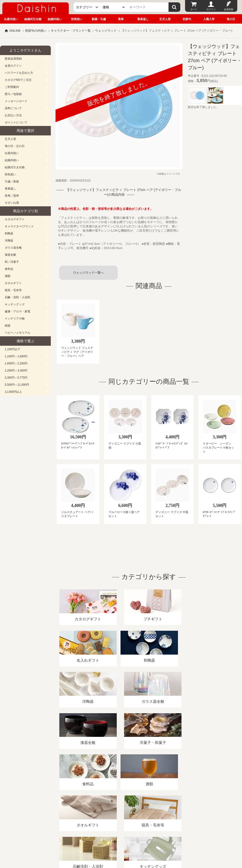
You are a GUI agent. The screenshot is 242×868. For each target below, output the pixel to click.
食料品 (9, 269)
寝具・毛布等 (13, 290)
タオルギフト (13, 283)
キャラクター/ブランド (19, 226)
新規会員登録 (13, 59)
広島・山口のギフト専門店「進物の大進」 (121, 839)
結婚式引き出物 (15, 167)
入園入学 (209, 19)
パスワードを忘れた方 (19, 73)
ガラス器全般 (13, 248)
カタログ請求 (171, 814)
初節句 (187, 19)
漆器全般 (10, 255)
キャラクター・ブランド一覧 (71, 31)
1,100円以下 (13, 349)
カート (194, 9)
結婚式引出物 (33, 19)
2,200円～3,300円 (16, 371)
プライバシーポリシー (139, 814)
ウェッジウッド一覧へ (88, 273)
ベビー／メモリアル (17, 333)
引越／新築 (12, 181)
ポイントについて (16, 122)
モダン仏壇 (12, 203)
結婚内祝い (55, 19)
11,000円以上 (13, 392)
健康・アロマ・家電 (17, 311)
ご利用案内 (12, 87)
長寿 (121, 19)
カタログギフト (15, 219)
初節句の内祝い (36, 31)
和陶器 (9, 233)
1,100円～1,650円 (16, 356)
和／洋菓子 (12, 262)
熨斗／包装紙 (13, 94)
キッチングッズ (15, 304)
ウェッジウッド (106, 31)
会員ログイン (13, 66)
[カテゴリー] (87, 7)
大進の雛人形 (121, 845)
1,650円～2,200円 (16, 363)
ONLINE (15, 31)
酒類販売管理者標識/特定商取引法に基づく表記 (84, 814)
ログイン (211, 9)
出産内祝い (11, 19)
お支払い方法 (13, 115)
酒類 (8, 276)
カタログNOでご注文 (18, 80)
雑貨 (8, 326)
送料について (13, 108)
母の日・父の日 (15, 146)
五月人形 (165, 19)
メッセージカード (16, 101)
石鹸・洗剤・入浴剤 (17, 297)
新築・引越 (99, 19)
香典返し (143, 19)
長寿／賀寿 (12, 196)
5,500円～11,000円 (17, 385)
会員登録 (229, 9)
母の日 (231, 19)
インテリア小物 (15, 319)
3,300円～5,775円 (16, 378)
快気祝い (77, 19)
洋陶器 (9, 241)
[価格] (114, 7)
